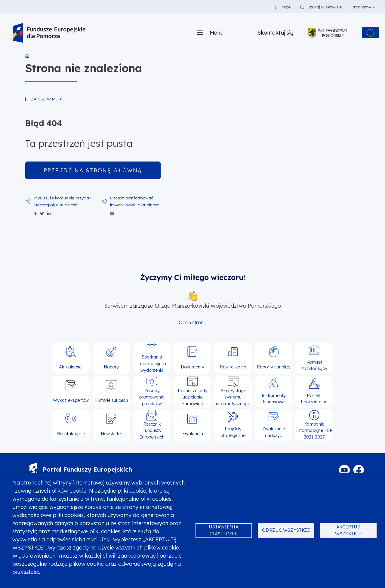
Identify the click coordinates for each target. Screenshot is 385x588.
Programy (363, 7)
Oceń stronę (192, 322)
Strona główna (27, 56)
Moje (283, 7)
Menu (217, 33)
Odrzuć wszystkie (286, 530)
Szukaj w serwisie (320, 7)
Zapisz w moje (47, 99)
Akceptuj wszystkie (348, 530)
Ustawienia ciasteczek (224, 530)
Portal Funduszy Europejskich (81, 469)
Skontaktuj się (275, 33)
